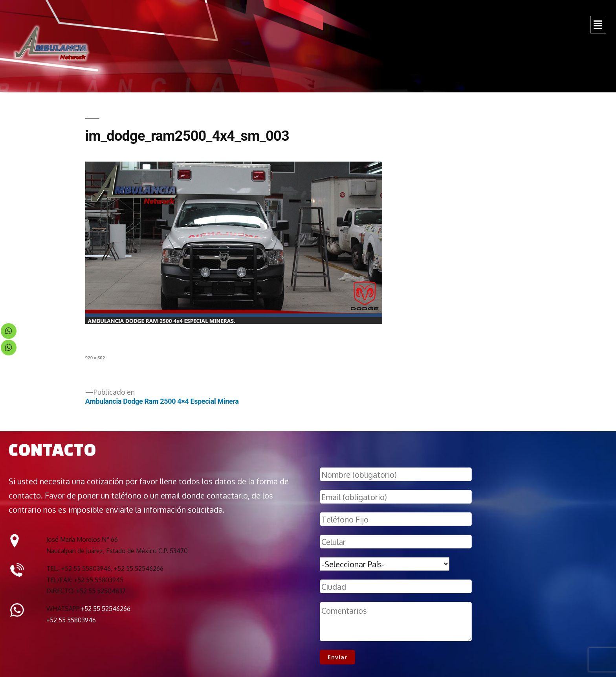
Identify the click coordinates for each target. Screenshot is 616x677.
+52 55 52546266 (106, 609)
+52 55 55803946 (71, 620)
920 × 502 (95, 358)
